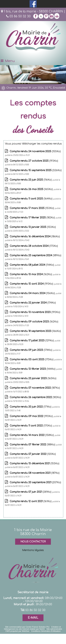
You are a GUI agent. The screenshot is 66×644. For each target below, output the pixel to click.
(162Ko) (31, 274)
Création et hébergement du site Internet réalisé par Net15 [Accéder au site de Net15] (32, 628)
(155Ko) (35, 151)
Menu (10, 61)
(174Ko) (33, 303)
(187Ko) (35, 388)
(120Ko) (33, 454)
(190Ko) (35, 312)
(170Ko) (31, 426)
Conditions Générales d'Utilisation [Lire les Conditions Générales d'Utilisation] (46, 631)
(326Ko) (36, 170)
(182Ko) (33, 218)
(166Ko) (35, 331)
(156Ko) (33, 293)
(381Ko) (31, 492)
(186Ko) (35, 237)
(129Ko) (32, 341)
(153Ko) (32, 208)
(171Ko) (31, 407)
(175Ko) (34, 246)
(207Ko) (35, 482)
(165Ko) (32, 189)
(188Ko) (33, 445)
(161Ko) (31, 501)
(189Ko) (35, 255)
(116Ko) (31, 180)
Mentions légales (33, 550)
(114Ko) (32, 265)
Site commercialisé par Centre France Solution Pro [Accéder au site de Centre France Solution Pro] (27, 627)
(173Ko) (32, 359)
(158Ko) (32, 435)
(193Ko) (34, 161)
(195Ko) (32, 284)
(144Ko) (33, 369)
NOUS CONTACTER (33, 542)
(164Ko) (31, 199)
